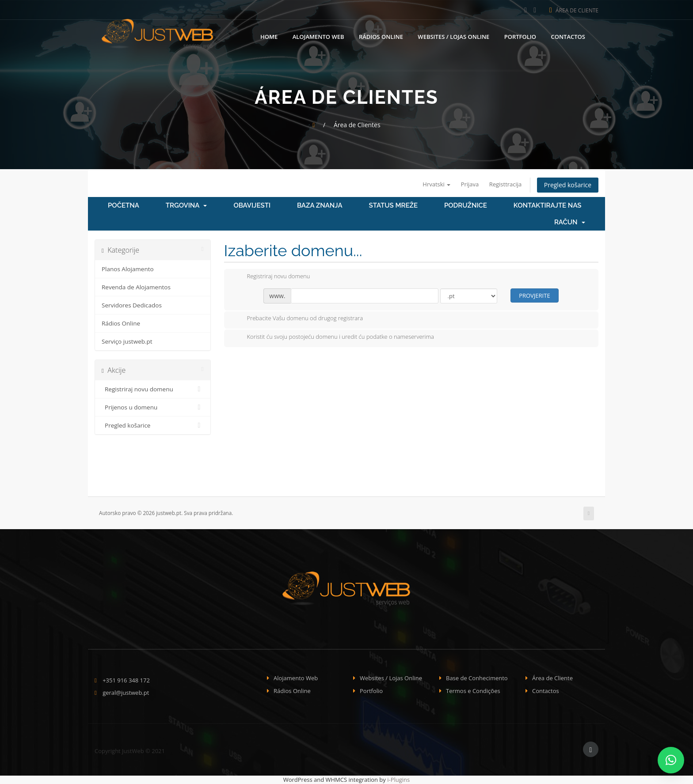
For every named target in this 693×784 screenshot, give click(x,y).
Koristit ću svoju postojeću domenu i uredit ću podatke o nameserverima (333, 337)
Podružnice (466, 205)
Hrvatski (436, 184)
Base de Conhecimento (477, 678)
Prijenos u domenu (153, 407)
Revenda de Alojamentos (136, 287)
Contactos (568, 37)
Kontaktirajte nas (548, 205)
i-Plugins (398, 780)
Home (269, 37)
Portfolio (520, 37)
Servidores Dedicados (132, 305)
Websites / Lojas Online (453, 37)
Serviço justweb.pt (127, 341)
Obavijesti (252, 205)
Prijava (470, 184)
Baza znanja (320, 205)
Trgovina (187, 205)
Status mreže (393, 205)
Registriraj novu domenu (153, 389)
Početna (124, 205)
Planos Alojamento (128, 269)
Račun (570, 222)
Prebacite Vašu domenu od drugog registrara (298, 319)
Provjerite (534, 295)
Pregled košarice (568, 185)
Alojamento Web (318, 37)
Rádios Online (381, 37)
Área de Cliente (574, 10)
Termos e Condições (473, 691)
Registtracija (506, 184)
